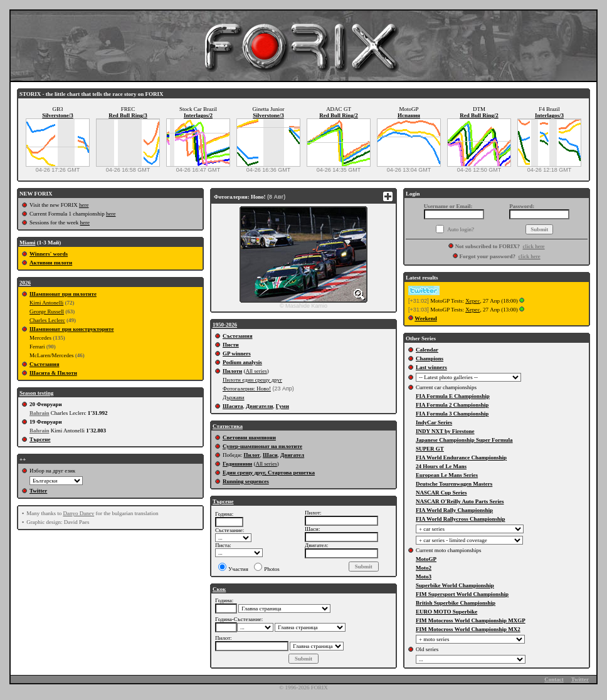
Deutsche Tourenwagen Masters (454, 484)
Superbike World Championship (455, 585)
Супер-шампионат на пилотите (262, 446)
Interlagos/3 (549, 115)
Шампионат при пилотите (63, 294)
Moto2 (424, 568)
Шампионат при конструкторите (71, 329)
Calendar (427, 350)
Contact (554, 679)
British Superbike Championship (456, 603)
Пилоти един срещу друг (252, 380)
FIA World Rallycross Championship (460, 519)
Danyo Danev (78, 513)
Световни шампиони (249, 437)
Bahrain (40, 413)
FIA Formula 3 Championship (452, 414)
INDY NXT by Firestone (445, 431)
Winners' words (49, 254)
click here (533, 246)
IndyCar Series (434, 422)
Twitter (38, 491)
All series (256, 371)
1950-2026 (225, 325)
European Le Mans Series (447, 475)
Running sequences (246, 481)
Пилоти (232, 371)
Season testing (36, 393)
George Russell (47, 311)
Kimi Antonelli (46, 303)
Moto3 (424, 577)
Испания (409, 115)
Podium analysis (242, 362)
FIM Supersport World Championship (462, 594)
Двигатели (259, 406)
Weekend (426, 318)
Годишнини (237, 464)
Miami (28, 243)
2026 (25, 283)
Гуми (282, 406)
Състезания (45, 364)
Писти (231, 345)
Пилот (251, 455)
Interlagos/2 (198, 115)
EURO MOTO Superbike (446, 612)
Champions (430, 358)
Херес (472, 301)
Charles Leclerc (47, 320)
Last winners (431, 367)
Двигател (292, 455)
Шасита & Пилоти (53, 373)
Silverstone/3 (58, 115)
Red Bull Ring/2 (339, 115)
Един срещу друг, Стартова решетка (269, 473)
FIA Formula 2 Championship (452, 405)
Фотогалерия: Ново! (247, 389)
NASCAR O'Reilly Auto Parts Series (460, 501)
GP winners (237, 353)
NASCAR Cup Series (441, 493)
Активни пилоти (51, 263)
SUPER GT (430, 449)
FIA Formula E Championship (453, 396)
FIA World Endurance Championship (461, 457)
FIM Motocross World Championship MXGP (471, 620)
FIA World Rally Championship (454, 510)
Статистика (228, 426)
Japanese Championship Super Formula (464, 440)
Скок (219, 589)
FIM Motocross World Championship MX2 (468, 629)
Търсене (40, 439)
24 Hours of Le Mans (441, 466)
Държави (234, 397)
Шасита (233, 406)
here (84, 205)
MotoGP (426, 559)
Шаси (270, 455)
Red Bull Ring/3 (128, 115)
